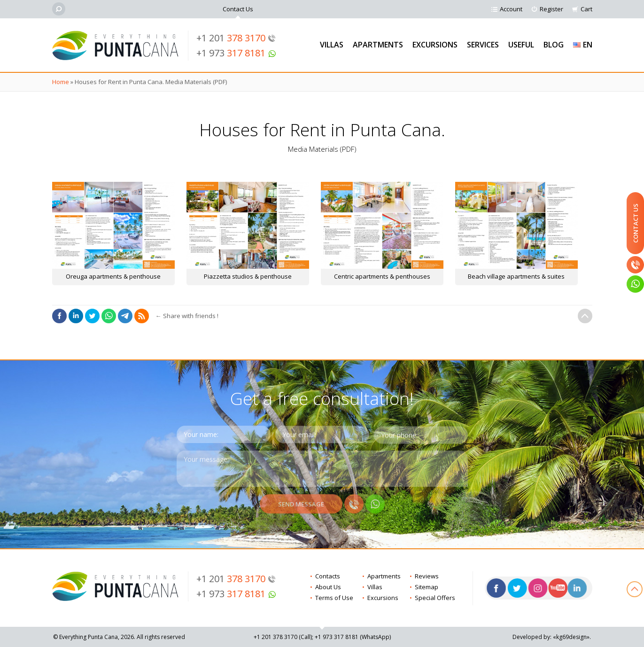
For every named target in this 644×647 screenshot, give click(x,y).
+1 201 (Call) (283, 637)
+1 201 (236, 38)
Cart (586, 9)
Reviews (427, 576)
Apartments (378, 45)
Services (483, 45)
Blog (554, 45)
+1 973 (236, 53)
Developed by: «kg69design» (551, 637)
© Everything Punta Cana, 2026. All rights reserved (119, 637)
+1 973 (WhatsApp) (353, 637)
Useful (521, 45)
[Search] (59, 9)
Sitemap (427, 587)
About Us (328, 587)
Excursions (435, 45)
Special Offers (435, 598)
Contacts (328, 576)
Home (61, 82)
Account (511, 9)
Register (551, 9)
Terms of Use (334, 598)
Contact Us (238, 9)
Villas (332, 45)
